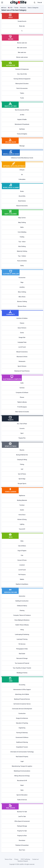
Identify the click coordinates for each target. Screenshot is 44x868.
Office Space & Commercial (22, 821)
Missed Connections (22, 352)
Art (22, 175)
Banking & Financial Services (22, 699)
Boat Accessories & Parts (22, 110)
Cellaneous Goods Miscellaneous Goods (22, 158)
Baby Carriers (22, 218)
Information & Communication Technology (22, 752)
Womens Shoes (22, 306)
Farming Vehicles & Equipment (22, 79)
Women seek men (22, 43)
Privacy (16, 859)
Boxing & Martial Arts (22, 455)
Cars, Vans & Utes (22, 74)
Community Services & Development (22, 709)
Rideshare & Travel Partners (22, 371)
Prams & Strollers (22, 261)
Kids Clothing (22, 246)
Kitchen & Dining (22, 519)
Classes (22, 323)
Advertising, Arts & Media (22, 694)
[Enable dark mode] (35, 2)
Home (5, 8)
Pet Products (22, 575)
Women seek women (22, 57)
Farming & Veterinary (22, 733)
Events (22, 333)
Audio (22, 383)
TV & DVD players (22, 407)
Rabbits (22, 579)
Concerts (22, 428)
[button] (2, 2)
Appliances (22, 496)
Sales (22, 790)
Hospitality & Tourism (22, 747)
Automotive (22, 596)
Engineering (22, 728)
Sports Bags (22, 479)
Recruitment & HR (22, 781)
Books (22, 191)
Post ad (40, 2)
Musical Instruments (22, 206)
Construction (22, 713)
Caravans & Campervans (22, 69)
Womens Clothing (22, 302)
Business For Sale (22, 812)
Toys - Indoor (22, 242)
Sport (22, 433)
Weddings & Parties (22, 673)
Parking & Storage (22, 826)
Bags (22, 282)
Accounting (22, 685)
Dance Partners (22, 328)
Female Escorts (22, 21)
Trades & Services (22, 800)
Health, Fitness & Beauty (22, 625)
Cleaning (22, 610)
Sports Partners (22, 366)
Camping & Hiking (22, 460)
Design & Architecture (22, 718)
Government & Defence (22, 737)
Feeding (22, 237)
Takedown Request (23, 861)
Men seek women (22, 48)
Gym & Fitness (22, 474)
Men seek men (22, 52)
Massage (22, 146)
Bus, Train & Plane (22, 424)
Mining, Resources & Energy (22, 776)
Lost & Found (22, 347)
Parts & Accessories (22, 88)
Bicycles (22, 450)
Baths (22, 227)
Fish (22, 555)
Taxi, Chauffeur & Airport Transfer (22, 668)
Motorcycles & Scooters (22, 84)
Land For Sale (22, 816)
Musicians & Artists (22, 357)
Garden (22, 510)
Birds (22, 541)
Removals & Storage (22, 658)
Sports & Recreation (22, 795)
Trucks (22, 98)
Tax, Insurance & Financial (22, 663)
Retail (22, 785)
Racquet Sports (22, 484)
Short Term (22, 850)
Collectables (22, 179)
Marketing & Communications (22, 771)
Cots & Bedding (22, 232)
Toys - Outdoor (22, 256)
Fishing (22, 464)
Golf (22, 469)
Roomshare (22, 840)
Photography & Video (22, 649)
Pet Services (22, 644)
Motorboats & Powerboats (22, 124)
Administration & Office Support (22, 690)
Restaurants (22, 361)
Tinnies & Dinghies (22, 134)
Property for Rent (22, 836)
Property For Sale (22, 831)
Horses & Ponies (22, 560)
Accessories (22, 278)
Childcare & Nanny (22, 606)
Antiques (22, 170)
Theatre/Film (22, 438)
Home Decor (22, 515)
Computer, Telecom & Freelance (22, 615)
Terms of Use (8, 859)
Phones (22, 397)
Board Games (22, 201)
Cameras (22, 388)
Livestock (22, 565)
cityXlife (22, 864)
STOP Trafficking (25, 859)
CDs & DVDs (22, 196)
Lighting (22, 524)
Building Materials (22, 500)
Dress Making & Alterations (22, 620)
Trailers (22, 93)
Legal (22, 761)
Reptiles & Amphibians (22, 584)
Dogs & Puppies (22, 551)
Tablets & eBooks (22, 402)
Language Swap (22, 342)
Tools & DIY (22, 529)
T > (22, 31)
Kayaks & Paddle (22, 119)
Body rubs (22, 26)
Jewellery (22, 287)
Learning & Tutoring (22, 639)
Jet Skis (22, 115)
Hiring (22, 630)
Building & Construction (22, 601)
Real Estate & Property (22, 757)
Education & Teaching (22, 723)
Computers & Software (22, 393)
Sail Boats (22, 129)
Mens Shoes (22, 297)
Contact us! (35, 859)
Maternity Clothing (22, 251)
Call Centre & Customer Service (22, 704)
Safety (22, 266)
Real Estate (22, 654)
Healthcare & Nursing (22, 742)
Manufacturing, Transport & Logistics (22, 766)
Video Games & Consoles (22, 412)
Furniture (22, 505)
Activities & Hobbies (22, 318)
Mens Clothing (22, 292)
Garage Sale (22, 337)
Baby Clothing (22, 222)
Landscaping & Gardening (22, 634)
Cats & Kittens (22, 546)
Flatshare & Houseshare (22, 845)
